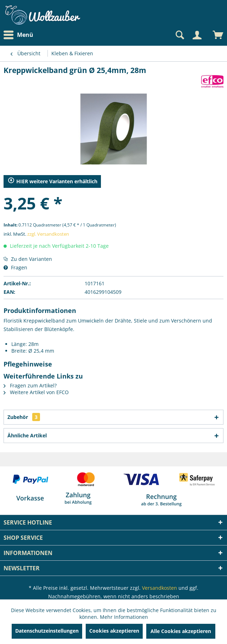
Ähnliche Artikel (27, 435)
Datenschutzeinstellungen (47, 631)
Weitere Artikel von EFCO (36, 392)
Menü (18, 35)
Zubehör (24, 417)
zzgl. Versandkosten (48, 234)
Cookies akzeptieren (114, 631)
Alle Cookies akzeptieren (181, 631)
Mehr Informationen (124, 617)
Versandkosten (160, 588)
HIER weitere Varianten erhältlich (53, 181)
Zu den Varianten (28, 259)
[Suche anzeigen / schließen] (179, 35)
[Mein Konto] (197, 35)
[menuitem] (20, 35)
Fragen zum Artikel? (30, 385)
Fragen (15, 267)
